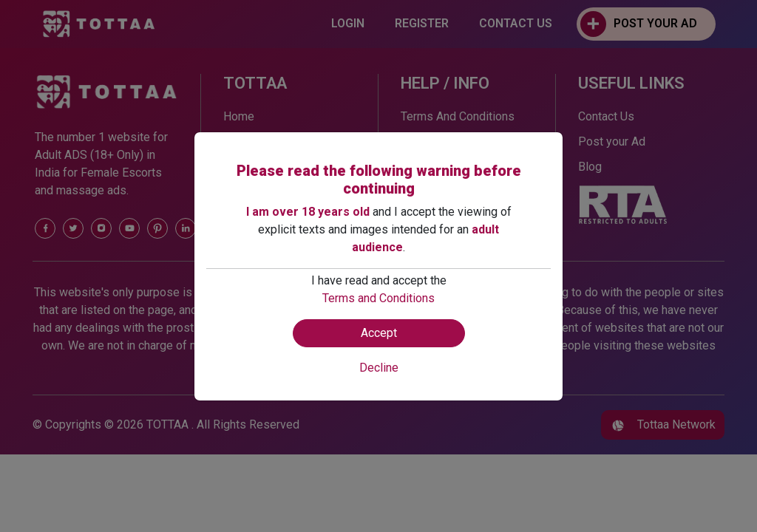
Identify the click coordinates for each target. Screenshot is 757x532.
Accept (379, 333)
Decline (379, 368)
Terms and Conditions (378, 298)
